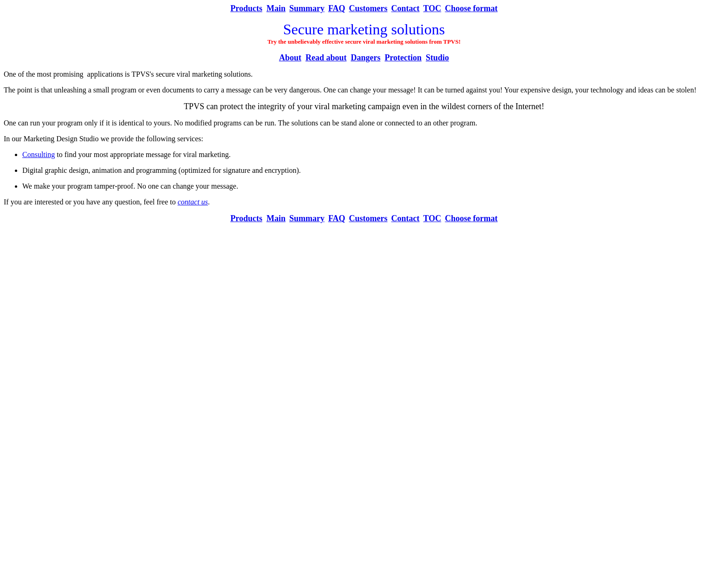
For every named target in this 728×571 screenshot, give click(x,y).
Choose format (471, 8)
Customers (368, 8)
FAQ (337, 8)
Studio (437, 58)
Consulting (39, 154)
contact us (193, 202)
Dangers (365, 58)
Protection (403, 58)
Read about (326, 58)
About (290, 58)
